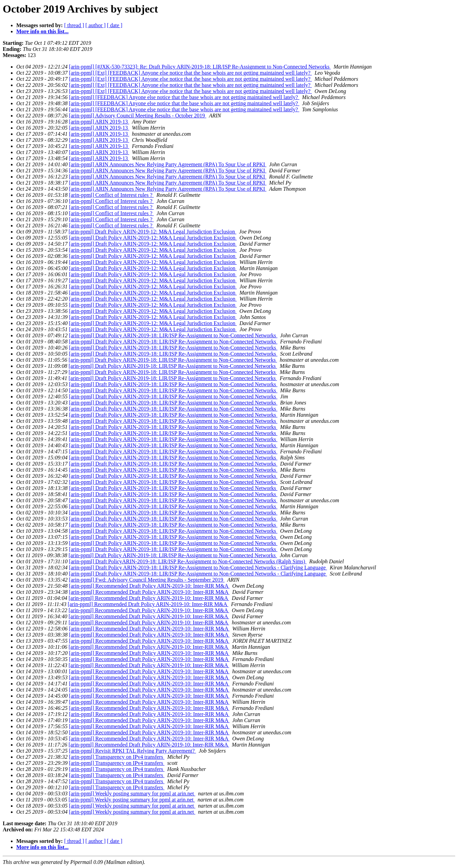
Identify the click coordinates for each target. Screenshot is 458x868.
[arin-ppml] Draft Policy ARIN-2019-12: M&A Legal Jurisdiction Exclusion (152, 232)
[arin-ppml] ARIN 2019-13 (99, 122)
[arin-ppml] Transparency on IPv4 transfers (117, 757)
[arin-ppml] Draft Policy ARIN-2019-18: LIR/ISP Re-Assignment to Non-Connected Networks (173, 335)
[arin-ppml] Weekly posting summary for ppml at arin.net (132, 794)
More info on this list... (42, 31)
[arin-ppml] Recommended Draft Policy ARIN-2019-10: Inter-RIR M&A (149, 586)
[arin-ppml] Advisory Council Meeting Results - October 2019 (138, 116)
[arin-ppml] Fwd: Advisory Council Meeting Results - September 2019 (147, 580)
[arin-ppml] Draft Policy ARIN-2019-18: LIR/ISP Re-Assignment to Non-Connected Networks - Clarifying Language (198, 568)
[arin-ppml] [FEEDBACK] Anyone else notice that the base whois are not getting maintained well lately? (184, 97)
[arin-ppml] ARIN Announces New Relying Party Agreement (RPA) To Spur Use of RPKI (168, 164)
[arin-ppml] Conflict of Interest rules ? (111, 195)
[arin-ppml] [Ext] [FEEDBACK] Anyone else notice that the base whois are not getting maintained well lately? (190, 73)
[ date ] (115, 25)
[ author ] (96, 25)
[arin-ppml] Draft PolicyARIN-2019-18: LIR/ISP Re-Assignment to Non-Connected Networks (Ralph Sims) (188, 561)
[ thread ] (74, 25)
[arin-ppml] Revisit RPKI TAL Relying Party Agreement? (132, 751)
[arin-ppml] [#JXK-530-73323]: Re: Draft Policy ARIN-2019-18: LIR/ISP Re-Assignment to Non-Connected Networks (200, 67)
